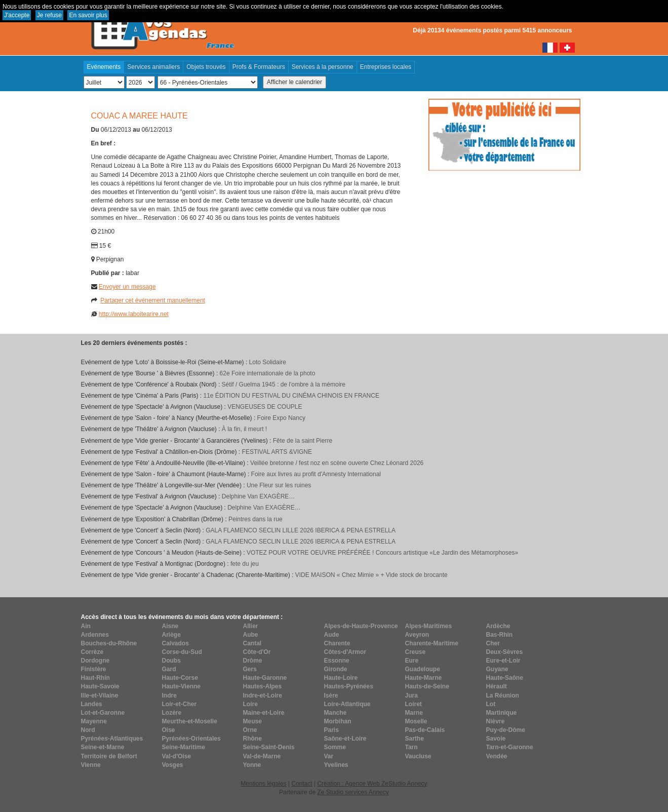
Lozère (172, 713)
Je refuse (49, 15)
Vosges (173, 765)
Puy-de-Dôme (506, 730)
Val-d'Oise (177, 756)
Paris (331, 730)
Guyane (497, 669)
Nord (88, 730)
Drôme (253, 661)
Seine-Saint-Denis (269, 747)
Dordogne (95, 661)
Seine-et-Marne (103, 747)
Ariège (171, 635)
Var (329, 756)
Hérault (497, 686)
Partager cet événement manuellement (153, 300)
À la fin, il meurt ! (244, 429)
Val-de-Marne (262, 756)
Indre (169, 695)
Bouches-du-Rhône (109, 643)
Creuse (416, 652)
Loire (250, 704)
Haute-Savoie (100, 686)
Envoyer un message (127, 287)
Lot (491, 704)
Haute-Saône (505, 678)
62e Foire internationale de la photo (268, 373)
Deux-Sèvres (505, 652)
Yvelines (336, 765)
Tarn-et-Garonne (510, 747)
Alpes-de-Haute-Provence (361, 626)
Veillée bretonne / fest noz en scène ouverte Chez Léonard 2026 (337, 463)
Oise (169, 730)
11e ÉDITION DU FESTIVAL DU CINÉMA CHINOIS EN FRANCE (291, 396)
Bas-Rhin (500, 635)
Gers (250, 669)
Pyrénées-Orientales (191, 739)
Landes (92, 704)
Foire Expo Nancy (281, 418)
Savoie (496, 739)
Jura (411, 695)
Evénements (104, 67)
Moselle (416, 721)
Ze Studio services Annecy (353, 792)
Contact (302, 784)
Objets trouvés (206, 67)
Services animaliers (153, 67)
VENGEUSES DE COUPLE (265, 407)
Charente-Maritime (432, 643)
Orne (250, 730)
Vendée (497, 756)
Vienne (91, 765)
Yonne (252, 765)
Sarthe (415, 739)
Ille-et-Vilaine (100, 695)
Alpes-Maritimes (429, 626)
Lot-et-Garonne (103, 713)
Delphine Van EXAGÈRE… (259, 496)
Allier (251, 626)
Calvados (175, 643)
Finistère (94, 669)
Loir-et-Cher (180, 704)
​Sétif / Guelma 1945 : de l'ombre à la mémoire (284, 384)
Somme (335, 747)
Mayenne (94, 721)
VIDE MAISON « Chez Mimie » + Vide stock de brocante (371, 575)
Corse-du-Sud (182, 652)
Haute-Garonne (265, 678)
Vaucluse (418, 756)
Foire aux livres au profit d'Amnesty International (316, 474)
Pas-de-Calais (425, 730)
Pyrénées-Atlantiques (112, 739)
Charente (337, 643)
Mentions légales (263, 784)
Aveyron (417, 635)
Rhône (252, 739)
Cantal (252, 643)
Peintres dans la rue (256, 519)
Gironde (336, 669)
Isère (331, 695)
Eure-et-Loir (503, 661)
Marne (414, 713)
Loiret (414, 704)
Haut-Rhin (95, 678)
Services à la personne (323, 67)
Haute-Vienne (181, 686)
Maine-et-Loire (264, 713)
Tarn (411, 747)
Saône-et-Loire (345, 739)
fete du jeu (245, 564)
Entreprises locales (386, 67)
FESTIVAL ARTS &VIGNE (277, 452)
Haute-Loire (341, 678)
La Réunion (503, 695)
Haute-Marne (424, 678)
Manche (336, 713)
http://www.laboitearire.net (134, 314)
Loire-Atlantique (347, 704)
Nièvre (496, 721)
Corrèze (92, 652)
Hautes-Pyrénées (349, 686)
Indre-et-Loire (263, 695)
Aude (332, 635)
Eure (412, 661)
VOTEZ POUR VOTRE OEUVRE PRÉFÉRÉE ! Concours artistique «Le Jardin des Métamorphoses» (382, 553)
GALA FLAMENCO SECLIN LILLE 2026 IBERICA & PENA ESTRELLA (301, 530)
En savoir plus (88, 15)
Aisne (170, 626)
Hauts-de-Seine (427, 686)
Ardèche (498, 626)
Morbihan (338, 721)
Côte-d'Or (257, 652)
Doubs (171, 661)
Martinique (502, 713)
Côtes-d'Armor (345, 652)
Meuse (252, 721)
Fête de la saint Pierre (303, 441)
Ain (86, 626)
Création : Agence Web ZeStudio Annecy (372, 784)
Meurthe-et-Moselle (190, 721)
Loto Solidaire (268, 362)
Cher (493, 643)
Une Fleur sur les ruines (279, 485)
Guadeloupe (423, 669)
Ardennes (95, 635)
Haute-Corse (180, 678)
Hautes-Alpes (263, 686)
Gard (169, 669)
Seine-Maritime (184, 747)
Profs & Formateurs (259, 67)
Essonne (337, 661)
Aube (251, 635)
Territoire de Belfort (109, 756)
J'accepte (17, 15)
